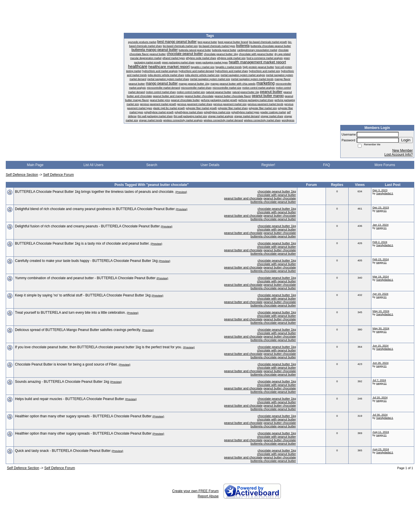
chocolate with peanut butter (276, 195)
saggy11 (381, 211)
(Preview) (181, 192)
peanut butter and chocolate (243, 198)
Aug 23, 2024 (381, 449)
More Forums (385, 165)
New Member (403, 151)
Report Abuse (208, 496)
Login (406, 140)
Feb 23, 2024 (381, 259)
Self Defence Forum (59, 175)
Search (152, 165)
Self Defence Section (22, 175)
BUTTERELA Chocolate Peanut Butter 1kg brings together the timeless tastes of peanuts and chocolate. (95, 192)
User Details (210, 165)
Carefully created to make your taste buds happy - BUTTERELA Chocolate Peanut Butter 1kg (86, 261)
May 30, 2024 (381, 328)
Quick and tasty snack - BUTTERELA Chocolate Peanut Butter (63, 451)
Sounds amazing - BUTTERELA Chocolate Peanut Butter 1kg (62, 382)
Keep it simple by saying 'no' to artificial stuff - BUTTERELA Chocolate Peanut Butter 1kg (83, 295)
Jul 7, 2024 (379, 380)
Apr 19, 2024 (380, 294)
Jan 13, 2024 (380, 225)
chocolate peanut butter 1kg (277, 191)
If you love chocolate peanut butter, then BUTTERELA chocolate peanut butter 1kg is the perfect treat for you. (98, 347)
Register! (268, 165)
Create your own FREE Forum (195, 491)
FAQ (326, 165)
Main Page (35, 165)
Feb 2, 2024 (380, 242)
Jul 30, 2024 (380, 415)
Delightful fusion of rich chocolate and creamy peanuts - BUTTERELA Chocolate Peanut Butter (87, 226)
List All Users (93, 165)
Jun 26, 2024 (380, 363)
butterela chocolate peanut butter (273, 202)
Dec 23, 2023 (381, 207)
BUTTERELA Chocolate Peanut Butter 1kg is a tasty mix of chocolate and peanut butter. (82, 243)
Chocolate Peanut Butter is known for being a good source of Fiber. (66, 364)
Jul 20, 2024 (380, 397)
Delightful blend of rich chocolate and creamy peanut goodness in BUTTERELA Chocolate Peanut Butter (95, 209)
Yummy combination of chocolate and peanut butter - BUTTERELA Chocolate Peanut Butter (85, 278)
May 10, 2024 (381, 311)
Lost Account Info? (399, 155)
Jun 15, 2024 (380, 346)
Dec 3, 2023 (380, 190)
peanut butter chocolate (280, 198)
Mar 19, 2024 (381, 276)
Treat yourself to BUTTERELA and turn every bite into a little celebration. (70, 313)
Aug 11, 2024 (381, 432)
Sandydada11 (385, 193)
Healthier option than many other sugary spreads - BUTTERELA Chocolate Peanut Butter (83, 416)
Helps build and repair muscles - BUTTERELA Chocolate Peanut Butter (70, 399)
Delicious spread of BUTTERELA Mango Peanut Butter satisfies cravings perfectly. (78, 330)
